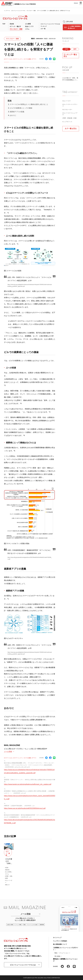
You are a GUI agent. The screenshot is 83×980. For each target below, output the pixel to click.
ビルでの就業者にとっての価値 (21, 108)
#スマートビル (8, 59)
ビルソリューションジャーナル (18, 11)
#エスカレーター (67, 109)
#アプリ (34, 59)
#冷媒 (75, 118)
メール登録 (8, 752)
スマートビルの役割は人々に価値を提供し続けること (29, 104)
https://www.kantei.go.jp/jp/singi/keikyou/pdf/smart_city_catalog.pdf (28, 784)
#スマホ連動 (27, 59)
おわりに (13, 115)
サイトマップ (57, 938)
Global (76, 3)
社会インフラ (29, 26)
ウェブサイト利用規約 (60, 941)
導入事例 (57, 956)
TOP (4, 24)
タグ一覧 (43, 29)
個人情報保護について (60, 944)
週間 (75, 49)
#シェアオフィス (67, 122)
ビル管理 (28, 24)
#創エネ (7, 885)
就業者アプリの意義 (17, 112)
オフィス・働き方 (15, 26)
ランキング (44, 26)
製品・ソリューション (61, 953)
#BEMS (7, 870)
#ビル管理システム (9, 873)
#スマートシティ (18, 59)
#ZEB (7, 868)
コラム (27, 29)
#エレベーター (67, 101)
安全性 (12, 24)
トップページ (7, 11)
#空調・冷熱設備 (67, 118)
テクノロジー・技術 (31, 11)
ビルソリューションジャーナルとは (50, 24)
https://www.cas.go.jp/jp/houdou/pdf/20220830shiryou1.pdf (25, 808)
